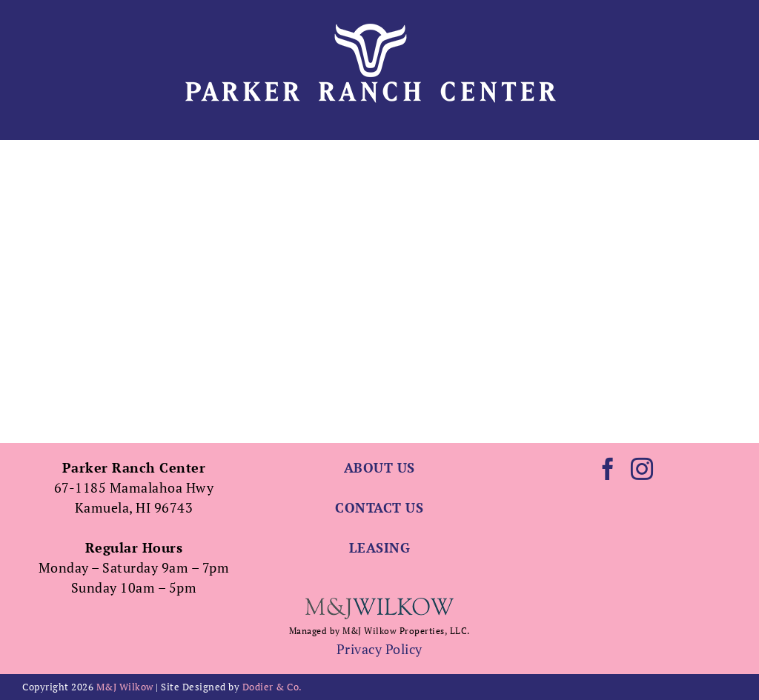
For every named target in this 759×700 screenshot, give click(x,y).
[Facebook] (608, 469)
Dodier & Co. (272, 687)
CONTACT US (379, 507)
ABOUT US (379, 467)
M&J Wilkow (125, 687)
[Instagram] (642, 469)
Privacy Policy (379, 649)
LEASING (380, 547)
